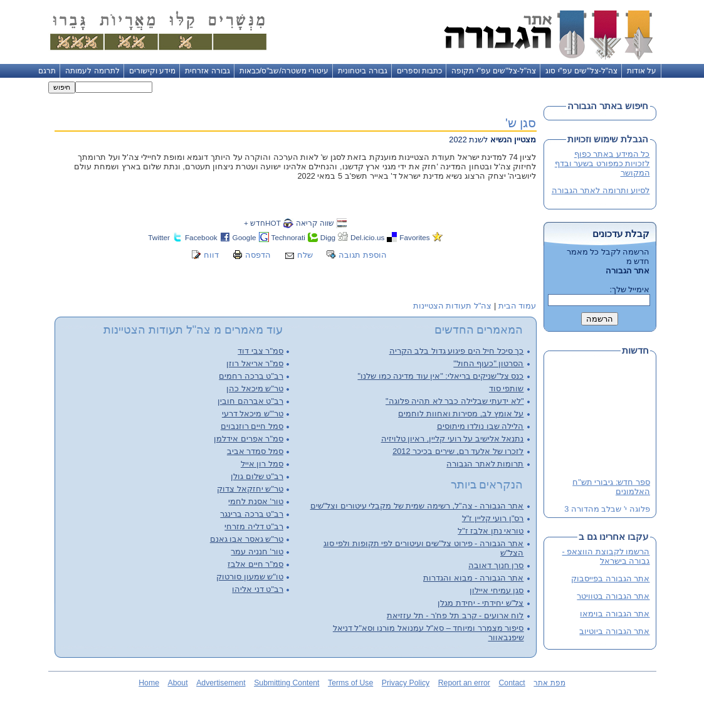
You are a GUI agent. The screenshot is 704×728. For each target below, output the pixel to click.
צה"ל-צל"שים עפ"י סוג (581, 71)
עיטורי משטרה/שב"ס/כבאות (284, 71)
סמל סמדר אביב (255, 451)
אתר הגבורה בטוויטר (613, 596)
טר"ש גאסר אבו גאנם (247, 539)
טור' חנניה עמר (257, 551)
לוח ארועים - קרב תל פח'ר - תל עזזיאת (455, 615)
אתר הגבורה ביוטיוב (614, 631)
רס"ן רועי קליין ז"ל (493, 518)
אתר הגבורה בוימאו (615, 614)
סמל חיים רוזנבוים (252, 426)
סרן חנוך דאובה (496, 565)
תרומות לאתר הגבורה (485, 464)
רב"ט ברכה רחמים (251, 376)
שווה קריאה (315, 223)
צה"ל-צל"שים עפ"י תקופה (494, 71)
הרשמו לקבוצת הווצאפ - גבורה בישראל (606, 556)
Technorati (288, 237)
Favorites (414, 237)
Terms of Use (350, 683)
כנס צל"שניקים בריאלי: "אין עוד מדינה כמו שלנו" (440, 376)
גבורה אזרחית (207, 71)
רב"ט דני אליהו (258, 589)
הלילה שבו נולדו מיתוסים (481, 426)
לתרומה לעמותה (92, 71)
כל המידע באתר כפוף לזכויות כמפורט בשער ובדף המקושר (602, 163)
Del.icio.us (367, 237)
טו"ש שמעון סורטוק (250, 577)
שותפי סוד (507, 388)
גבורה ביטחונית (362, 71)
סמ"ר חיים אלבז (255, 564)
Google (244, 237)
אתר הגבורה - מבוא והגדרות (473, 578)
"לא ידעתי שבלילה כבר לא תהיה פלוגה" (454, 401)
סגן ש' (521, 123)
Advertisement (221, 683)
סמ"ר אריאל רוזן (255, 363)
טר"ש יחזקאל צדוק (250, 489)
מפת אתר (549, 683)
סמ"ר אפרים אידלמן (249, 439)
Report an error (464, 683)
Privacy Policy (406, 683)
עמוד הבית (517, 306)
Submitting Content (286, 683)
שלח (305, 255)
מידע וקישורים (152, 71)
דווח (211, 255)
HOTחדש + (262, 223)
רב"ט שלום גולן (257, 476)
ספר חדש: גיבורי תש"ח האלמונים (611, 487)
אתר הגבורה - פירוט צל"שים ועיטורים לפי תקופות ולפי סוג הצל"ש (424, 548)
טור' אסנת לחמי (256, 501)
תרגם (47, 71)
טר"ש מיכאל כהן (255, 388)
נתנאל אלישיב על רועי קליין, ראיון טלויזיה (453, 439)
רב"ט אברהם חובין (250, 401)
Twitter (159, 237)
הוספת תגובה (363, 255)
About (178, 683)
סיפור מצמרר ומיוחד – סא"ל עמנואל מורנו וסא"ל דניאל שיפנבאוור (428, 633)
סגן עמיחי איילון (496, 590)
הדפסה (258, 255)
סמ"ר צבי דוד (260, 351)
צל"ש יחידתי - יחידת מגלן (481, 603)
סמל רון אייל (262, 464)
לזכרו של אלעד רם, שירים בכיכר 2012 (458, 451)
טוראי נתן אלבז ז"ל (491, 531)
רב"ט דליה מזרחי (254, 526)
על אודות (642, 71)
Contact (512, 683)
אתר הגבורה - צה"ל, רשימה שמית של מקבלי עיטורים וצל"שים (417, 506)
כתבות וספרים (419, 71)
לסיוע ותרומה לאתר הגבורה (601, 190)
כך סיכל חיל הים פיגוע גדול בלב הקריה (457, 351)
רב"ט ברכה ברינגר (252, 514)
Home (149, 683)
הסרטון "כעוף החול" (488, 363)
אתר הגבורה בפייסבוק (610, 578)
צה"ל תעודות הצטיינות (453, 306)
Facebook (201, 237)
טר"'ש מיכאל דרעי (253, 414)
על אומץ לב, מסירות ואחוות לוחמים (461, 414)
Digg (328, 237)
